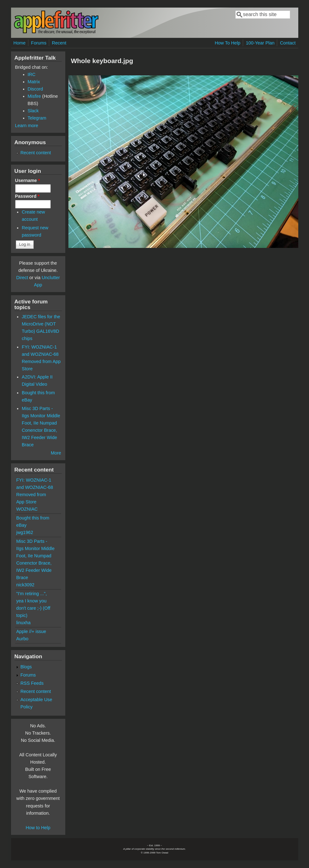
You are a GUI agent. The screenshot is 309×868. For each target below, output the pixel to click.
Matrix (34, 82)
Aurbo (22, 639)
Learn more (27, 126)
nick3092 (26, 585)
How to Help (38, 828)
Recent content (36, 153)
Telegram (37, 118)
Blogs (26, 667)
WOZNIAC (27, 509)
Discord (35, 89)
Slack (33, 111)
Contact (288, 43)
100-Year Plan (260, 43)
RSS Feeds (32, 683)
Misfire (34, 96)
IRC (32, 74)
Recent (59, 43)
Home (20, 43)
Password (27, 196)
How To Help (227, 43)
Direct (22, 278)
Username (28, 180)
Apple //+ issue (31, 631)
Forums (39, 43)
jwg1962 (25, 532)
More (56, 453)
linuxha (24, 623)
